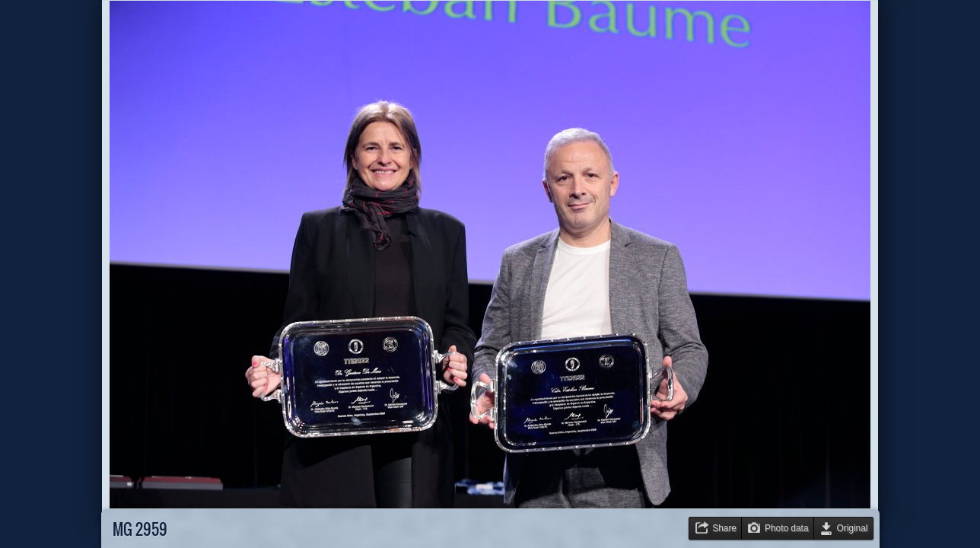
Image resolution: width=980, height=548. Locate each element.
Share (724, 528)
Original (853, 528)
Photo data (787, 528)
